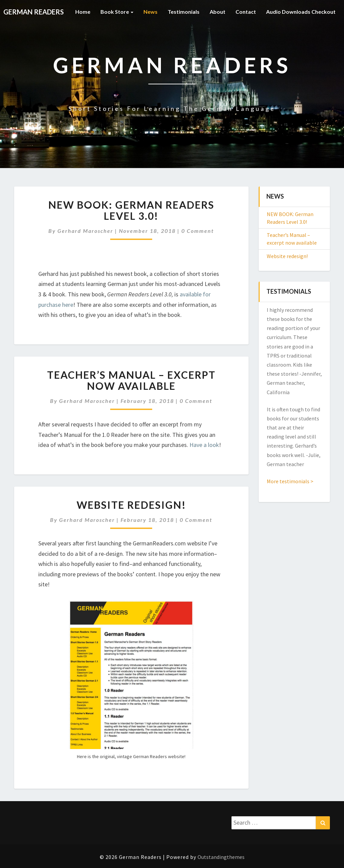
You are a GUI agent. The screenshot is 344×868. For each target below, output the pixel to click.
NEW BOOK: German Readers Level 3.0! (131, 210)
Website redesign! (131, 505)
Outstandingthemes (221, 857)
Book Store (117, 12)
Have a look (204, 445)
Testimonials (184, 12)
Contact (246, 12)
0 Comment (198, 231)
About (218, 12)
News (150, 12)
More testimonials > (290, 481)
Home (83, 12)
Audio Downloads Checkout (301, 12)
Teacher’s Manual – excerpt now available (131, 380)
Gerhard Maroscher (85, 231)
